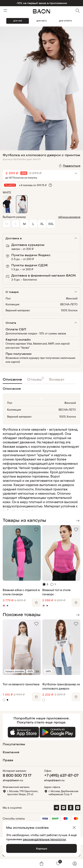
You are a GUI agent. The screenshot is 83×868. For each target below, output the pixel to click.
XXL (51, 224)
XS (7, 224)
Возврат (57, 379)
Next (78, 521)
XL (42, 224)
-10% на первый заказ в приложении (41, 3)
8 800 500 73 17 (17, 775)
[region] (41, 469)
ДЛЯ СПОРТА (65, 21)
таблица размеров (69, 217)
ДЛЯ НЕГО (42, 21)
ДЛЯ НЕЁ (18, 21)
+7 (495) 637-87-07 (61, 775)
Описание (12, 379)
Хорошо (41, 848)
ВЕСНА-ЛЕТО (69, 304)
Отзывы (35, 379)
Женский (72, 298)
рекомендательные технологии (44, 839)
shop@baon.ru (13, 780)
